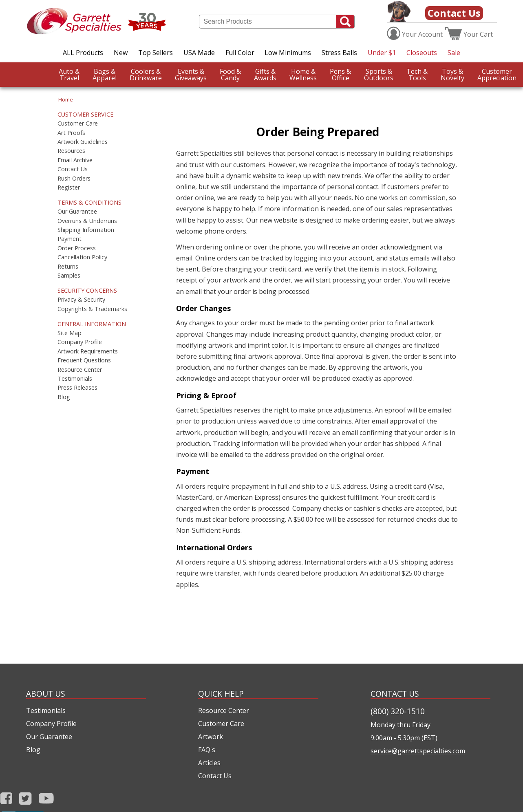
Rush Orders (74, 179)
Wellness (303, 75)
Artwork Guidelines (83, 142)
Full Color (240, 53)
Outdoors (379, 75)
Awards (265, 75)
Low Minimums (288, 53)
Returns (68, 267)
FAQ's (207, 750)
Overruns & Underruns (87, 221)
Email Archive (75, 160)
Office (340, 75)
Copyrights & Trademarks (92, 309)
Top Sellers (156, 53)
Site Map (70, 333)
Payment (70, 239)
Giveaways (191, 75)
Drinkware (146, 75)
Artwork (211, 737)
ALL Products (83, 53)
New (121, 53)
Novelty (452, 75)
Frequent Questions (84, 360)
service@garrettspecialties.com (418, 751)
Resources (71, 151)
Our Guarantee (77, 212)
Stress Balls (339, 53)
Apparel (105, 75)
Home (66, 99)
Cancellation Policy (82, 257)
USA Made (199, 53)
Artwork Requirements (88, 351)
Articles (209, 763)
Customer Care (78, 124)
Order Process (77, 248)
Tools (417, 75)
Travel (69, 75)
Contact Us (454, 13)
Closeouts (422, 53)
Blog (64, 397)
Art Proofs (71, 133)
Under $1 (382, 53)
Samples (69, 276)
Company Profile (80, 342)
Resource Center (80, 370)
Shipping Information (86, 230)
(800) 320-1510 (398, 711)
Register (69, 188)
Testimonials (75, 379)
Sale (454, 53)
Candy (230, 75)
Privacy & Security (81, 300)
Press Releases (77, 388)
